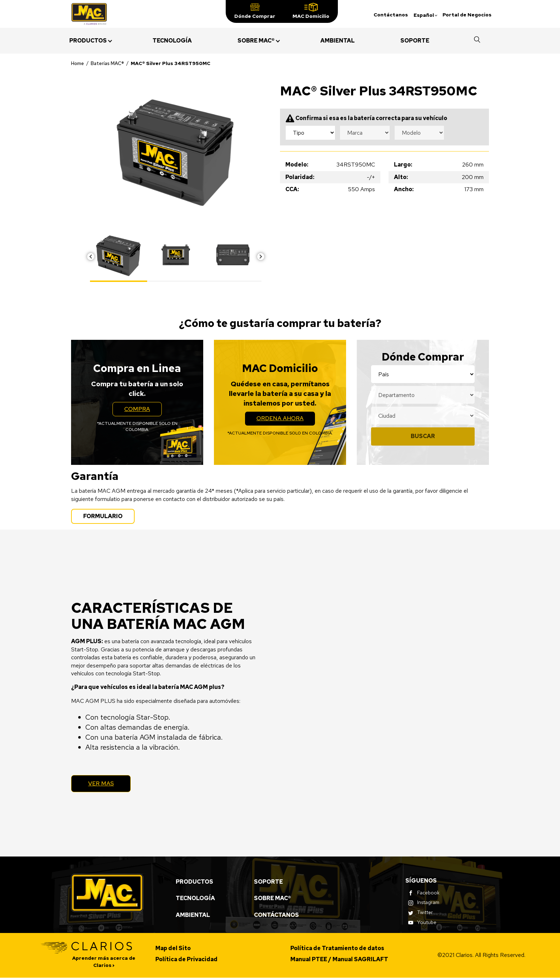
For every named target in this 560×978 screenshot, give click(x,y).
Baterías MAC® (107, 63)
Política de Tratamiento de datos (337, 949)
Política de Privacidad (186, 959)
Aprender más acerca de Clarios (104, 962)
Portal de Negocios (467, 15)
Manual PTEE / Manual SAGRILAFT (339, 959)
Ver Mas (101, 783)
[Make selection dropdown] (365, 133)
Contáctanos (391, 15)
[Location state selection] (423, 395)
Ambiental (193, 915)
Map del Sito (173, 949)
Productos (194, 882)
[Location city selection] (423, 416)
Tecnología (195, 898)
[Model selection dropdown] (419, 133)
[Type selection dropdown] (310, 133)
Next (261, 257)
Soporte (268, 882)
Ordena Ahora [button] (286, 420)
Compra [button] (143, 411)
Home (77, 63)
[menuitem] (88, 41)
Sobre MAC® (272, 898)
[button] (255, 11)
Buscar (423, 436)
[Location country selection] (423, 374)
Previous (91, 257)
